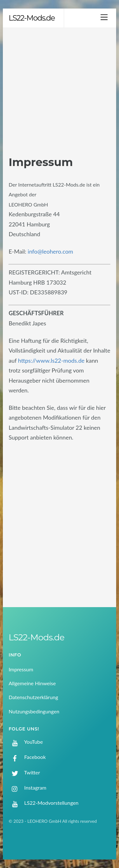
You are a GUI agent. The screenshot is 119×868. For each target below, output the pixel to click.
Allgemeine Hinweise (32, 683)
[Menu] (104, 17)
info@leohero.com (50, 251)
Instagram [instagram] (27, 788)
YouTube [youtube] (26, 742)
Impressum (21, 669)
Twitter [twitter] (24, 772)
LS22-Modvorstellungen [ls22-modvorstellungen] (43, 803)
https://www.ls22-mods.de (51, 360)
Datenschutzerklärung (33, 697)
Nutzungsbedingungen (34, 711)
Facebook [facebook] (27, 757)
